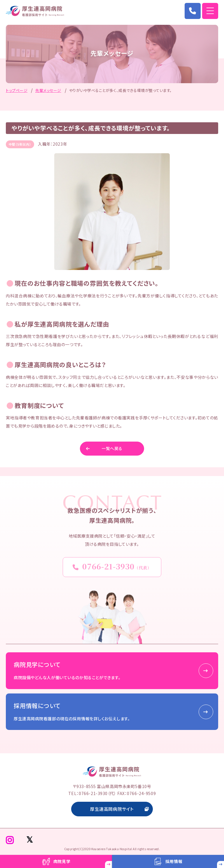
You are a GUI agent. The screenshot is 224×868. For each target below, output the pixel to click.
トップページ (17, 90)
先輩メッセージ (48, 90)
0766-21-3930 (112, 566)
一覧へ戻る (112, 448)
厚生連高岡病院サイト (112, 809)
